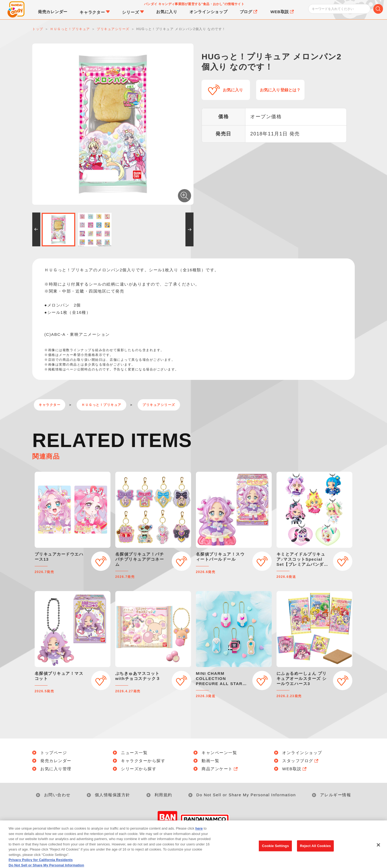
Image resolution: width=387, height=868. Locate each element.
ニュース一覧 (134, 753)
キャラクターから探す (143, 761)
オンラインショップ (302, 753)
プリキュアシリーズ (159, 405)
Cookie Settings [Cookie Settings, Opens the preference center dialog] (275, 850)
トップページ (54, 753)
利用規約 (163, 795)
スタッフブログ (301, 761)
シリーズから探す (139, 769)
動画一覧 (210, 761)
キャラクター (50, 405)
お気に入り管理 (56, 769)
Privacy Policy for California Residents (41, 864)
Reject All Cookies (315, 850)
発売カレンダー (56, 761)
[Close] (378, 849)
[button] (36, 229)
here (199, 832)
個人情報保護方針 (113, 795)
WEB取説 (295, 769)
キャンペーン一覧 (219, 753)
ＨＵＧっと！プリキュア (101, 405)
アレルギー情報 (336, 795)
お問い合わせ (57, 795)
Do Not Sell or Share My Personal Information (246, 795)
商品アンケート (220, 769)
